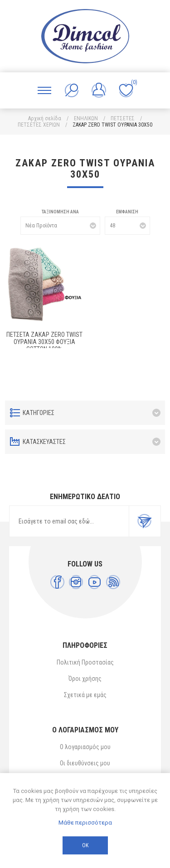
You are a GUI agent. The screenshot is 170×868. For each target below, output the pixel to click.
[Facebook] (57, 582)
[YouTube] (95, 582)
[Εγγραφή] (69, 521)
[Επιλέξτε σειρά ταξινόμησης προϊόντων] (60, 226)
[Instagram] (76, 582)
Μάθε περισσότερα (85, 823)
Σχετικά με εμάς (85, 695)
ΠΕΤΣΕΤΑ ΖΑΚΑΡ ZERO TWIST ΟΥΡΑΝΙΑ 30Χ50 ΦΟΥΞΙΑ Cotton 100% (44, 342)
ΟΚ (85, 845)
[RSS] (113, 582)
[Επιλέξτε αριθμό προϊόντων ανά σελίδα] (127, 226)
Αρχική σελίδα (45, 118)
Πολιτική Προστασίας (85, 662)
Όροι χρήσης (85, 679)
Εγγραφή (145, 521)
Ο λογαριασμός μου (85, 747)
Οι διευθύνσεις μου (85, 763)
